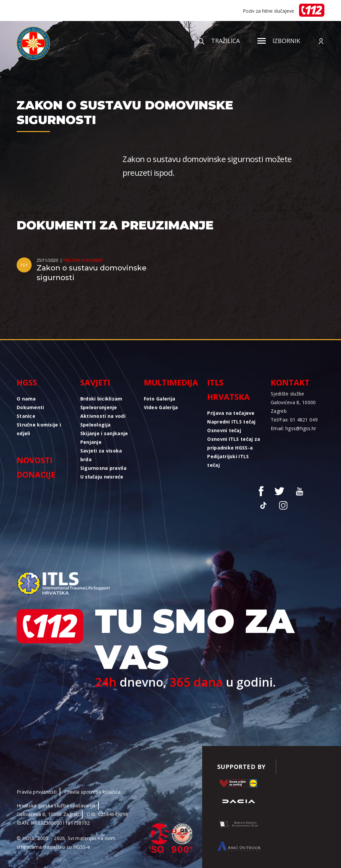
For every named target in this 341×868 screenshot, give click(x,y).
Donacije (36, 474)
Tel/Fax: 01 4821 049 (294, 420)
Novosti (35, 460)
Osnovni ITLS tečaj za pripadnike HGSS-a (234, 443)
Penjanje (91, 442)
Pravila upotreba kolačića (92, 792)
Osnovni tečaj (224, 430)
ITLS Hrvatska (228, 389)
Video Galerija (161, 407)
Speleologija (95, 425)
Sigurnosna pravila (103, 468)
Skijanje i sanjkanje (104, 433)
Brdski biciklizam (101, 399)
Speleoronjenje (99, 407)
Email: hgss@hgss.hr (293, 428)
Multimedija (171, 382)
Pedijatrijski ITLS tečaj (228, 461)
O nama (26, 399)
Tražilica (219, 41)
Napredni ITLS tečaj (231, 422)
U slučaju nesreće (102, 477)
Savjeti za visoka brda (101, 455)
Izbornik (279, 41)
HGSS (27, 382)
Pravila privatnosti (37, 792)
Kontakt (290, 382)
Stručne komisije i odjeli (39, 429)
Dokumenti (30, 407)
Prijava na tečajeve (231, 413)
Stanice (26, 416)
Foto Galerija (160, 399)
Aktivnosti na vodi (103, 416)
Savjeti (95, 382)
